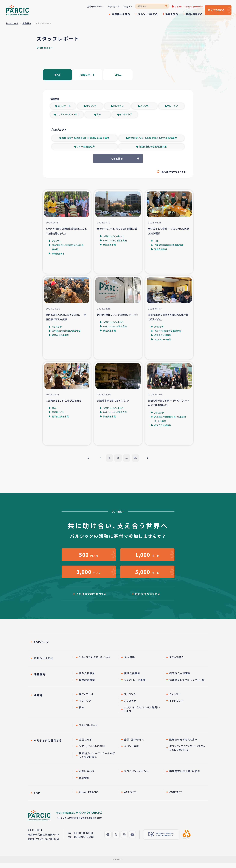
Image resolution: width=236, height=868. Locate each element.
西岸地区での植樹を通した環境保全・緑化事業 (86, 139)
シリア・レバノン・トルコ (68, 116)
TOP (37, 798)
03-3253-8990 (84, 838)
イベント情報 (132, 751)
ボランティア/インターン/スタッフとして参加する (187, 753)
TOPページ (41, 647)
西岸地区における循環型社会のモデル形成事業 (153, 139)
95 (136, 461)
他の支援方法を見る (148, 599)
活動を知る (168, 14)
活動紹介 (27, 23)
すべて (57, 75)
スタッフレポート (88, 730)
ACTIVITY (130, 797)
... (127, 461)
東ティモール (64, 107)
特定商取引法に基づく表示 (185, 776)
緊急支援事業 (87, 678)
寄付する (215, 10)
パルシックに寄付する (48, 745)
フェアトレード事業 (135, 685)
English (124, 6)
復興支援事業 (132, 678)
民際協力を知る (117, 14)
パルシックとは (43, 663)
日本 (99, 116)
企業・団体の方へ (91, 6)
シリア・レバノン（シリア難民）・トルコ (142, 714)
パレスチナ (118, 107)
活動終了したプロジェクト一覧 (187, 685)
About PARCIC (88, 797)
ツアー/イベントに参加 (92, 751)
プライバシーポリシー (137, 776)
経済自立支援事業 (180, 678)
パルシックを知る (144, 14)
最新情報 (84, 783)
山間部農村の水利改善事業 (153, 148)
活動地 (38, 700)
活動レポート (88, 75)
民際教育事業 (87, 685)
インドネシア (126, 116)
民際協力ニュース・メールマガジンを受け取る (97, 760)
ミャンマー (145, 107)
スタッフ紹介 (177, 662)
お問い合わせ (110, 6)
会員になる (85, 745)
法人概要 (129, 662)
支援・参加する (191, 14)
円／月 (89, 558)
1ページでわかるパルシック (95, 662)
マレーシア (173, 107)
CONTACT (176, 797)
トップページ (12, 23)
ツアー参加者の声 (86, 148)
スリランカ (91, 107)
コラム (118, 75)
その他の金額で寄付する (91, 599)
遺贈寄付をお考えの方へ (184, 745)
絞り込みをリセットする (173, 173)
